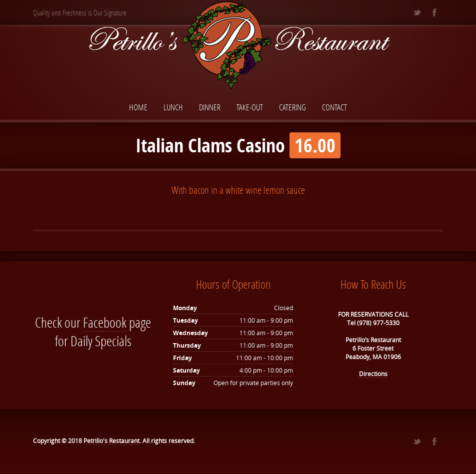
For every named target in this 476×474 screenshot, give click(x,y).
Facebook (105, 322)
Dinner (210, 107)
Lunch (173, 107)
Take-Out (250, 107)
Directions (373, 374)
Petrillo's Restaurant (111, 441)
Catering (292, 107)
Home (138, 107)
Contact (334, 107)
